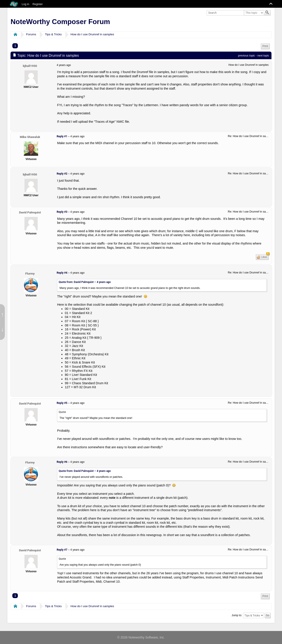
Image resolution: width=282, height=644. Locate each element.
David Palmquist (30, 212)
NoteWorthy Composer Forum (60, 22)
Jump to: (237, 615)
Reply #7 (62, 550)
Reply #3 (62, 212)
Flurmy (30, 273)
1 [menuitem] (15, 46)
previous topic (247, 56)
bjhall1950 (30, 66)
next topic (263, 56)
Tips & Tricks (53, 34)
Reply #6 (62, 462)
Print (265, 46)
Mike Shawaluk (30, 137)
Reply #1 (62, 136)
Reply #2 (62, 174)
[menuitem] (265, 46)
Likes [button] (265, 256)
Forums (31, 34)
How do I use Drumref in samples (92, 34)
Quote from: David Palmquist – (85, 282)
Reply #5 (62, 403)
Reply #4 (62, 273)
